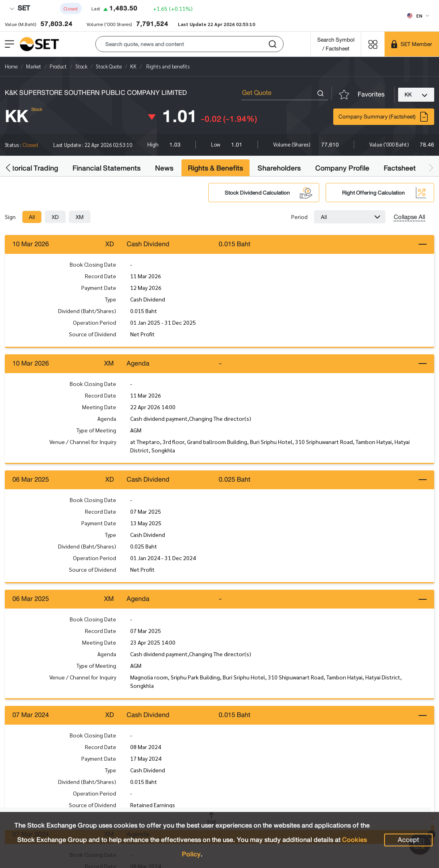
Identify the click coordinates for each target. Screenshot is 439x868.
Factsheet (400, 168)
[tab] (32, 217)
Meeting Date (99, 408)
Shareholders (279, 168)
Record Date (101, 276)
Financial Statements (107, 168)
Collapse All (409, 217)
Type (111, 299)
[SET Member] (412, 44)
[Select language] (418, 16)
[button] (189, 44)
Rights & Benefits (215, 168)
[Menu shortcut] (373, 44)
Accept (408, 840)
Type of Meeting (96, 431)
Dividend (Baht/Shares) (87, 311)
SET (20, 8)
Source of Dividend (93, 334)
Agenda (107, 420)
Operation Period (95, 323)
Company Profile (342, 168)
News (164, 168)
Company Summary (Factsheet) (384, 117)
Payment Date (99, 288)
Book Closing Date (93, 265)
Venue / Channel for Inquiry (83, 443)
